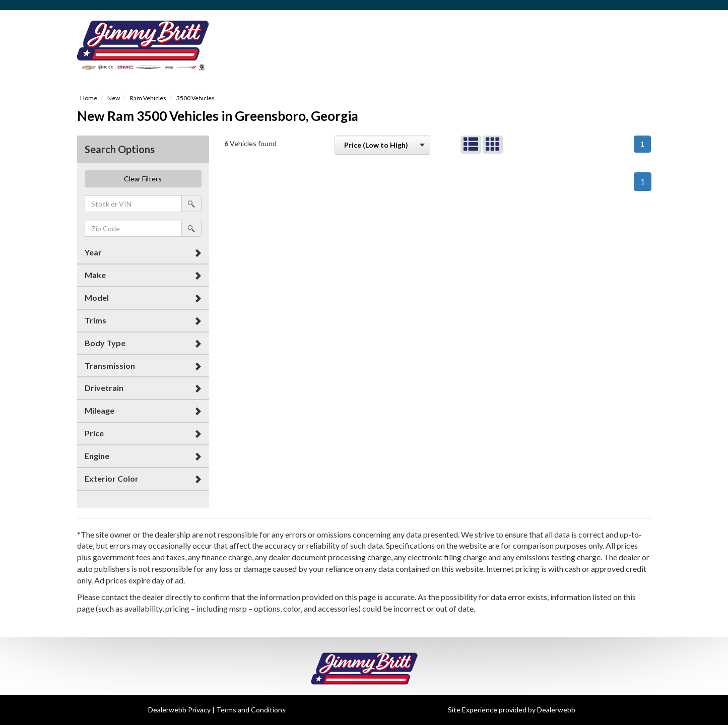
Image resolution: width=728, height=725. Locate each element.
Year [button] (93, 252)
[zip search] (134, 228)
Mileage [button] (100, 410)
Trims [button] (95, 320)
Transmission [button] (110, 366)
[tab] (143, 253)
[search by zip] (191, 228)
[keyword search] (134, 204)
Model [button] (97, 298)
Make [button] (95, 275)
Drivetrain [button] (104, 388)
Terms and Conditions (251, 710)
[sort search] (382, 145)
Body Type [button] (105, 343)
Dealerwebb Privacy (179, 710)
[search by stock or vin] (191, 204)
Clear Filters (143, 179)
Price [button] (94, 433)
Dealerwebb (556, 710)
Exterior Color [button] (112, 478)
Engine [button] (97, 456)
